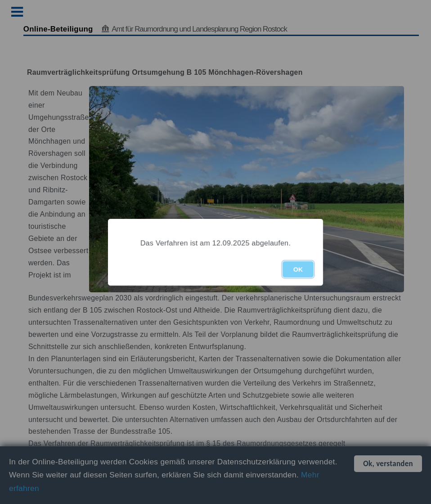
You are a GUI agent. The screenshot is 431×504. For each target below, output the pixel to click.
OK (298, 269)
